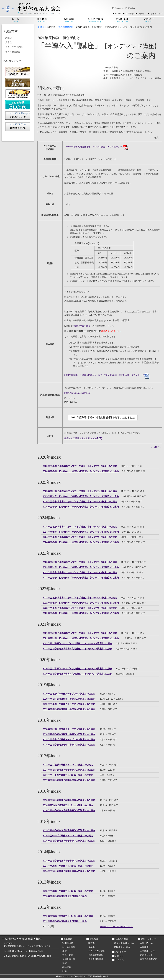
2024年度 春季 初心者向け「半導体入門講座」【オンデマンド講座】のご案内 (81, 542)
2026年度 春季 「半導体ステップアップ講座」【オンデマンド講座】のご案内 (80, 466)
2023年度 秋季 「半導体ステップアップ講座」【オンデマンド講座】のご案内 (80, 562)
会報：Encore (147, 943)
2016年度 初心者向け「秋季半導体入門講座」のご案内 (69, 800)
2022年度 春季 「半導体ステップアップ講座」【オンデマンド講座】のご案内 (80, 608)
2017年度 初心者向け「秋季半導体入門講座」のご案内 (69, 770)
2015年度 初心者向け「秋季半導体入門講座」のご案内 (69, 830)
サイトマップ (157, 14)
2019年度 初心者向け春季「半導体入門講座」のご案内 (69, 709)
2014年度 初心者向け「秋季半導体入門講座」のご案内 (69, 861)
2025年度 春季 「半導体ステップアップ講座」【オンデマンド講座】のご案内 (80, 502)
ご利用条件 (121, 952)
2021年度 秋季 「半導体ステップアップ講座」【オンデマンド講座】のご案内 (80, 633)
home (41, 27)
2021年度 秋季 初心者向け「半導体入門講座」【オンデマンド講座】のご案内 (81, 638)
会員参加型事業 (96, 959)
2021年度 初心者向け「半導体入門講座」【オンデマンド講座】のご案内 (78, 649)
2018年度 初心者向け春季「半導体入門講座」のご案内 (69, 745)
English (132, 8)
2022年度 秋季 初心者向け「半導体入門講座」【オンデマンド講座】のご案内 (81, 603)
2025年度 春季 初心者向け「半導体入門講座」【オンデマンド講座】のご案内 (81, 507)
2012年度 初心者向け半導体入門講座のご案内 (65, 921)
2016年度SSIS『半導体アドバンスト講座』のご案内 (68, 805)
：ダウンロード (107, 375)
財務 (65, 971)
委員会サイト (146, 955)
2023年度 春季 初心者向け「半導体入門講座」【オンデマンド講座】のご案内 (81, 578)
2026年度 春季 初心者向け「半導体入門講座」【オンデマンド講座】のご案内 (81, 471)
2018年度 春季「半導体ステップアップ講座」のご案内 (69, 740)
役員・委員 (68, 955)
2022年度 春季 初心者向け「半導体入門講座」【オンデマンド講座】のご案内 (81, 613)
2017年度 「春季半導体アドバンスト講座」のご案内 (68, 775)
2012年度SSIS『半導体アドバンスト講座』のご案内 (68, 916)
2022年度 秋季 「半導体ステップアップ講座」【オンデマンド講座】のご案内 (80, 598)
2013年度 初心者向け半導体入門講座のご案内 (65, 896)
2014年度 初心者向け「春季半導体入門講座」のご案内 (69, 871)
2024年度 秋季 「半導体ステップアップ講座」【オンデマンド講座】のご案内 (80, 527)
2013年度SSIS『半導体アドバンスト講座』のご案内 (68, 891)
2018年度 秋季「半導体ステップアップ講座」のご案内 (69, 729)
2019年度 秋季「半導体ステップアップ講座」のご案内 (69, 694)
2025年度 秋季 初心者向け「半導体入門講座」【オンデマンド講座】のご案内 (81, 496)
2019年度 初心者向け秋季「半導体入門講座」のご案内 (69, 699)
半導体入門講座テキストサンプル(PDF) (83, 438)
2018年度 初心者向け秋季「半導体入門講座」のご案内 (69, 734)
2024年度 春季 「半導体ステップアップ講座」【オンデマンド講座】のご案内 (80, 537)
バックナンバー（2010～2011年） (116, 927)
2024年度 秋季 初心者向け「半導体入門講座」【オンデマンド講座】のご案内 (81, 532)
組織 (65, 951)
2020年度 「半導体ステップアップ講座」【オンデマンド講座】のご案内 (78, 669)
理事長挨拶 (68, 943)
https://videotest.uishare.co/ (77, 393)
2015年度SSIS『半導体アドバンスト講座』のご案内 (68, 836)
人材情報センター (148, 951)
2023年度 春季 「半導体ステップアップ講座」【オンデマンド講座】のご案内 (80, 573)
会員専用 (144, 947)
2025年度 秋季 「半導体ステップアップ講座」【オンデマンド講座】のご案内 (80, 491)
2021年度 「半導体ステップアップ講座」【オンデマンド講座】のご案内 (78, 643)
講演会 (9, 38)
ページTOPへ (155, 447)
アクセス (142, 14)
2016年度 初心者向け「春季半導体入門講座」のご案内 (69, 810)
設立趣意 (67, 967)
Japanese (119, 8)
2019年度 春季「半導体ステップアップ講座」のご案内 (69, 704)
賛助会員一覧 (69, 959)
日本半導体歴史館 (148, 959)
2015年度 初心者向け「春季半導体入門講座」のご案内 (69, 841)
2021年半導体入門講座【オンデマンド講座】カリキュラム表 (96, 147)
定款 (65, 963)
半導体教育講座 (66, 27)
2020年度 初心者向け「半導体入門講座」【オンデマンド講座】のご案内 (78, 674)
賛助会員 (122, 947)
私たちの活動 (69, 947)
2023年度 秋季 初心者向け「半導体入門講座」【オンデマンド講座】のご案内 (81, 567)
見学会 (9, 42)
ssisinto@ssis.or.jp (81, 326)
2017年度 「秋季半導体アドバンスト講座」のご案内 (68, 765)
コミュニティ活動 (14, 47)
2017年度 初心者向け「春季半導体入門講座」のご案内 (69, 780)
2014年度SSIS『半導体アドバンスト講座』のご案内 (68, 866)
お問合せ (130, 14)
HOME (118, 14)
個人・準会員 (124, 943)
